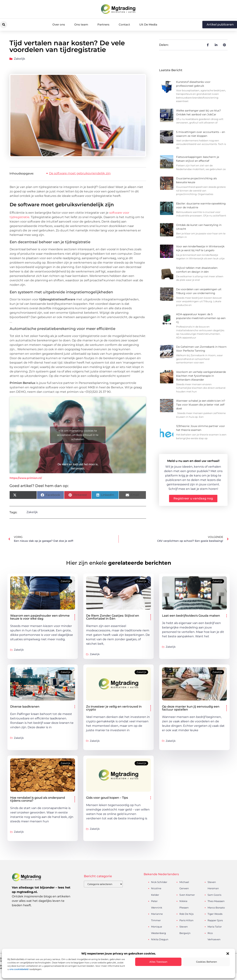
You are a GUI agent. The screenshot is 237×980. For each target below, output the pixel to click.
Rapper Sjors (215, 920)
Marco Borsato (216, 908)
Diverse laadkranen (25, 707)
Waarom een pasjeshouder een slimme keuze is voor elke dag (40, 617)
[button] (228, 954)
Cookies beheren (207, 962)
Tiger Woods (215, 914)
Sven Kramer (187, 895)
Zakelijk (20, 59)
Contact (124, 24)
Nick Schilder (159, 882)
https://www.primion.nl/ (26, 478)
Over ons (59, 24)
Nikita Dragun (160, 939)
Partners (103, 24)
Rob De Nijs (186, 914)
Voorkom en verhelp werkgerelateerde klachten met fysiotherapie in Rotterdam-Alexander (201, 376)
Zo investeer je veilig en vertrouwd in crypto (114, 708)
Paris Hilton (186, 920)
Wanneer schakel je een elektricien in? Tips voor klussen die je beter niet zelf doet (201, 405)
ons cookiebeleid (19, 969)
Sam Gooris (214, 895)
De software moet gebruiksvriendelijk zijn (80, 173)
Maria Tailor (215, 927)
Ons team (81, 24)
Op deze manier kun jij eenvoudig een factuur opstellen (191, 708)
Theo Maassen (216, 901)
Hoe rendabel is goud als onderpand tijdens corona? (38, 799)
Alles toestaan (158, 962)
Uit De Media (148, 24)
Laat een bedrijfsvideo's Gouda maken (191, 616)
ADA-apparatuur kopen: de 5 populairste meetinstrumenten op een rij (201, 318)
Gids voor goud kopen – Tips (107, 798)
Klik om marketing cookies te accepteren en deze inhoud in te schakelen (78, 435)
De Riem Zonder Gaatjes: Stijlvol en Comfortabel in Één (113, 617)
